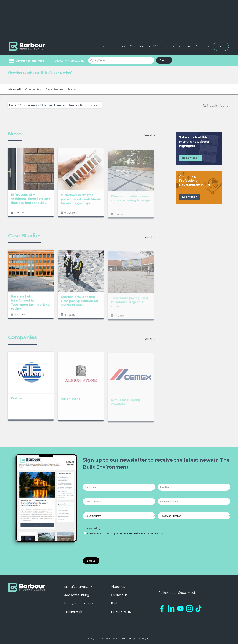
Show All (14, 89)
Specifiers (137, 46)
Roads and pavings (54, 105)
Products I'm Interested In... (68, 61)
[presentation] (111, 546)
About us (118, 587)
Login (221, 46)
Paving (73, 105)
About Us (202, 46)
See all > (149, 135)
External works (29, 105)
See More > (190, 197)
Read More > (191, 158)
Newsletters (182, 46)
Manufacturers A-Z (78, 587)
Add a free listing (77, 595)
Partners (118, 603)
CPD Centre (159, 46)
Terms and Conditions (131, 534)
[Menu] (26, 61)
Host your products (79, 603)
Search (164, 60)
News (72, 89)
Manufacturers (114, 46)
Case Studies (54, 89)
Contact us (119, 595)
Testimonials (73, 612)
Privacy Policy (92, 529)
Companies (33, 89)
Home (13, 105)
